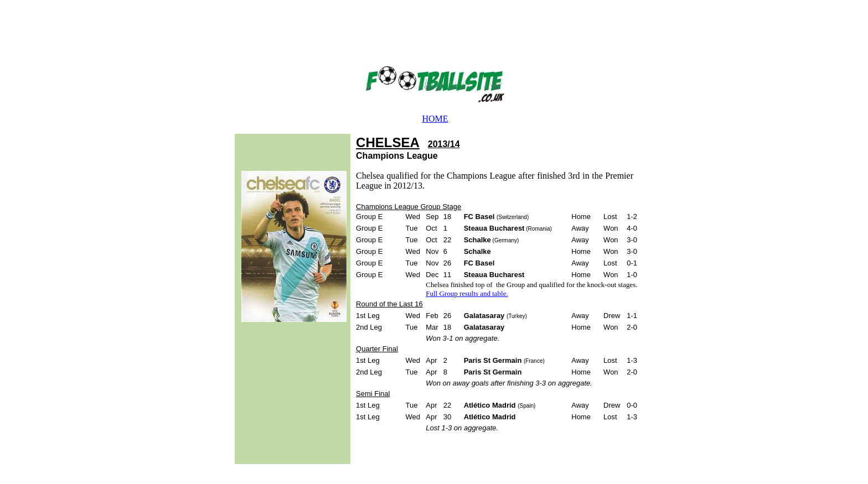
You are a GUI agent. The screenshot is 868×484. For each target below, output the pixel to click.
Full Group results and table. (467, 293)
